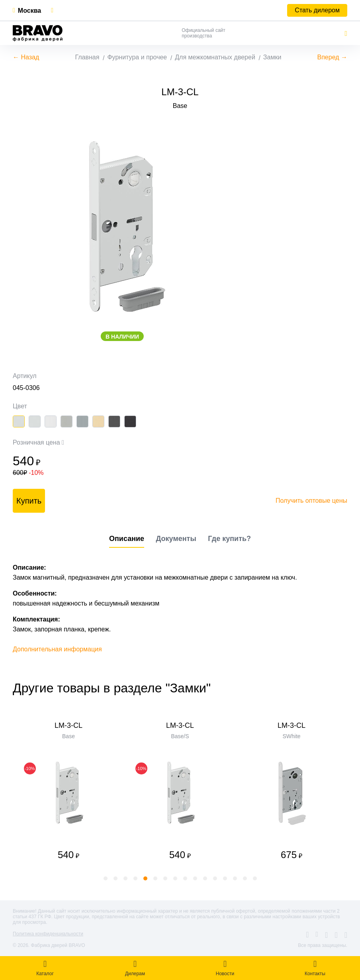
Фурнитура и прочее (137, 57)
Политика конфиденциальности (48, 934)
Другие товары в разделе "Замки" (112, 688)
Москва (29, 11)
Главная (87, 57)
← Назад (26, 57)
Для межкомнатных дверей (215, 57)
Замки (272, 57)
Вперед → (332, 57)
